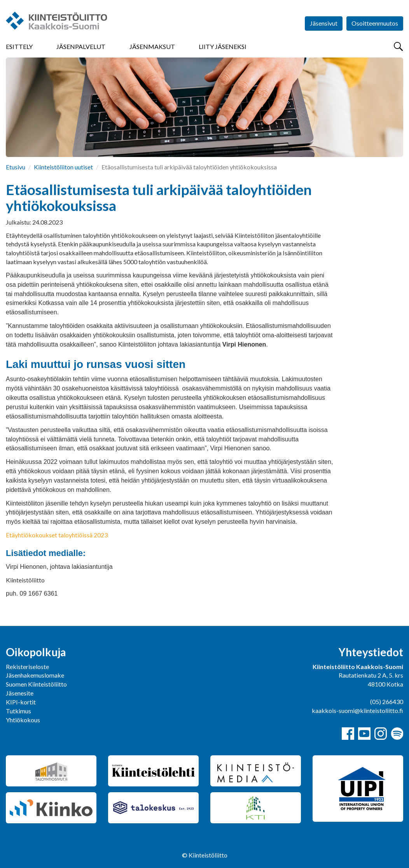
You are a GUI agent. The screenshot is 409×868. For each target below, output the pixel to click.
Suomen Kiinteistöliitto (36, 684)
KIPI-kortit (21, 702)
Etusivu (16, 167)
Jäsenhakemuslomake (35, 675)
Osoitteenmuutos (375, 23)
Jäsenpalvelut (81, 46)
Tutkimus (18, 711)
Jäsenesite (20, 693)
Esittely (19, 46)
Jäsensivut (324, 23)
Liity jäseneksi (223, 46)
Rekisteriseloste (27, 667)
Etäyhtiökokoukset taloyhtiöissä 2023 (57, 535)
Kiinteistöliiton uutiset (63, 167)
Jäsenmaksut (152, 46)
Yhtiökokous (23, 720)
